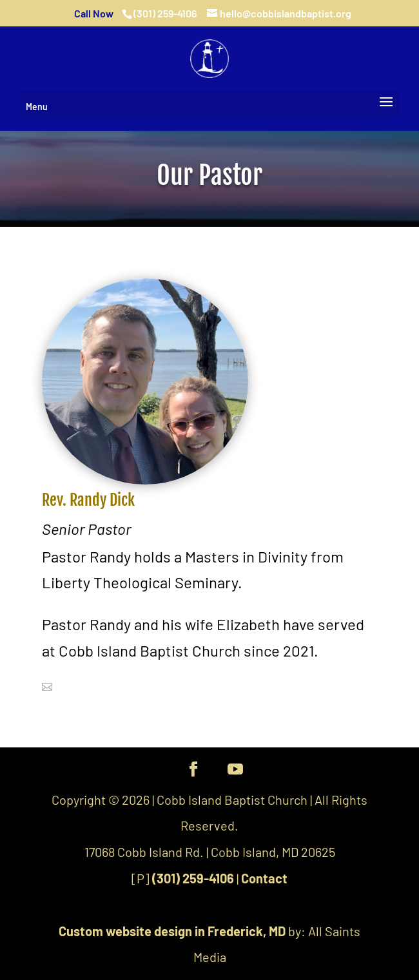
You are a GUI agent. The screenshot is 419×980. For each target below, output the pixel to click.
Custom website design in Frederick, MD (172, 931)
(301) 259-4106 (193, 878)
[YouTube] (236, 770)
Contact (264, 878)
